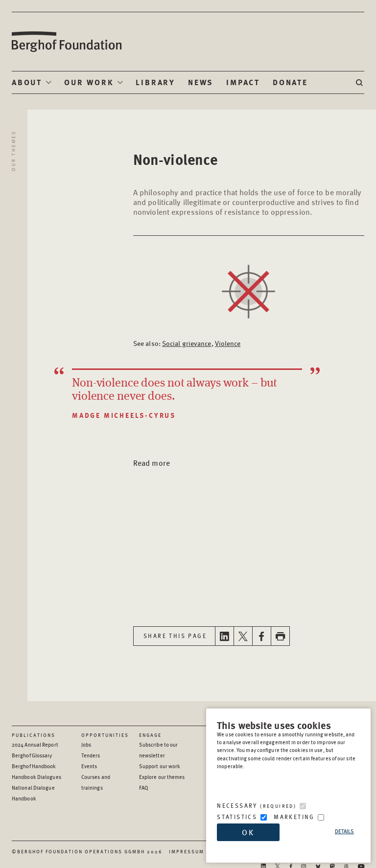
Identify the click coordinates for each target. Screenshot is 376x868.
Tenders (91, 755)
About (27, 82)
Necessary (257, 806)
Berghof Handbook (34, 766)
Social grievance (187, 343)
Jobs (86, 744)
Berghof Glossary (32, 755)
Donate (290, 82)
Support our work (160, 766)
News (201, 82)
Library (155, 82)
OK (248, 832)
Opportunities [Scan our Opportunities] (105, 735)
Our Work (89, 82)
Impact (243, 82)
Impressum (187, 851)
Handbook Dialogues (36, 777)
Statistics (237, 817)
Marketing (294, 817)
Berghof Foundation (66, 42)
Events (89, 766)
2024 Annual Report (35, 744)
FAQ (144, 788)
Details (345, 831)
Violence (228, 343)
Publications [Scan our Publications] (34, 735)
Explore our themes (162, 777)
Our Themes (13, 151)
